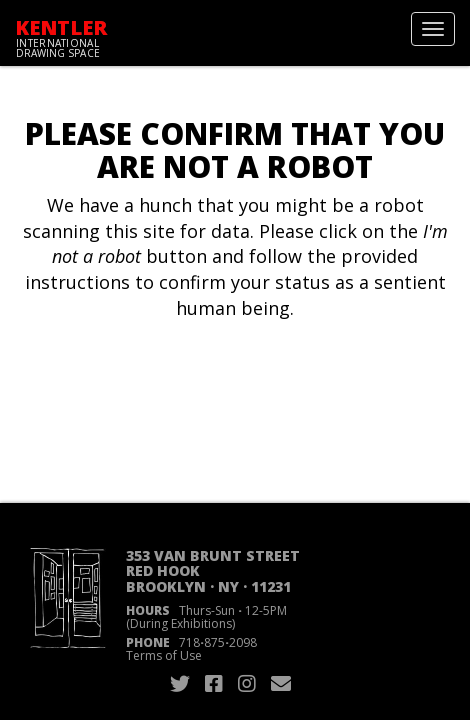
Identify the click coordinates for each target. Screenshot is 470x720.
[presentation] (182, 385)
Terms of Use (164, 655)
